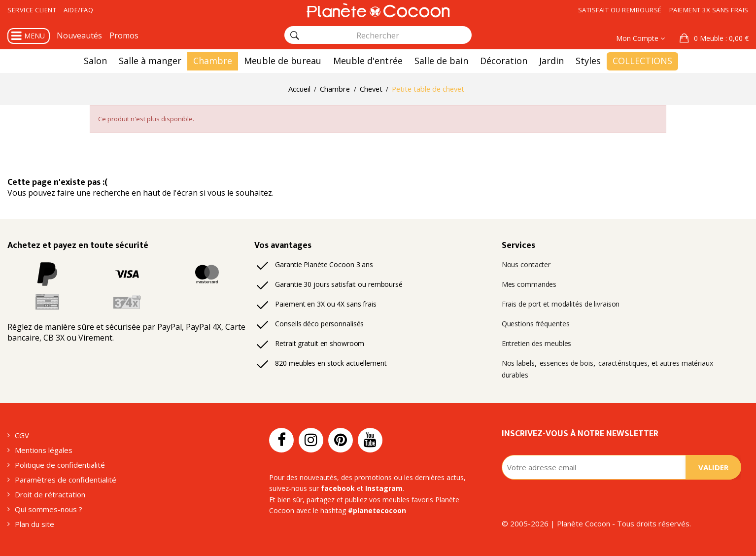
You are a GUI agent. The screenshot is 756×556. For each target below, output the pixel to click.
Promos (124, 35)
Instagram (384, 488)
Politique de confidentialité (60, 465)
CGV (22, 435)
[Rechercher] (295, 35)
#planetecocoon (377, 510)
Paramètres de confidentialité (66, 480)
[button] (714, 38)
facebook (338, 488)
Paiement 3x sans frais (709, 10)
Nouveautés (79, 35)
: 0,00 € (720, 38)
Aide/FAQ (78, 10)
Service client (32, 10)
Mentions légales (44, 450)
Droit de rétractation (50, 494)
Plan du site (34, 524)
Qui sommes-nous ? (49, 509)
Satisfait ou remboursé (620, 10)
